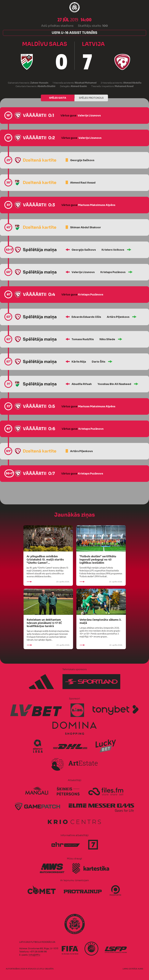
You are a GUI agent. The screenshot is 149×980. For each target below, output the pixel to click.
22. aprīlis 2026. (101, 645)
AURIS (140, 969)
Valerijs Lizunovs (89, 116)
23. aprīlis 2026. (48, 582)
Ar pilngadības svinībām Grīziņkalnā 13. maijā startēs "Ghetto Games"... (45, 559)
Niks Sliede (107, 339)
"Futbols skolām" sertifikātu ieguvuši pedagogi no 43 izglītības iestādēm (98, 559)
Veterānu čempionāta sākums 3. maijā (101, 621)
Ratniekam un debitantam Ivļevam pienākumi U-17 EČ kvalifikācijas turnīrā (44, 623)
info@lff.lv (34, 955)
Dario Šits (99, 362)
